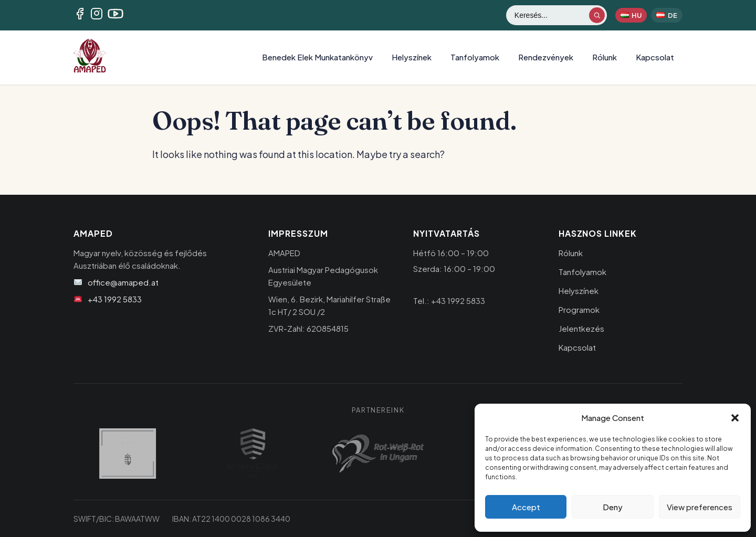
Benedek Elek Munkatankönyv (317, 57)
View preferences (700, 507)
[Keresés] (551, 15)
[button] (735, 418)
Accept (526, 507)
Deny (613, 507)
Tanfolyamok (475, 57)
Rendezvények (546, 57)
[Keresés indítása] (597, 15)
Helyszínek (412, 57)
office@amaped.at (123, 282)
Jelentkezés (581, 328)
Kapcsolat (655, 57)
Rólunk (605, 57)
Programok (579, 309)
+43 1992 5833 (115, 299)
